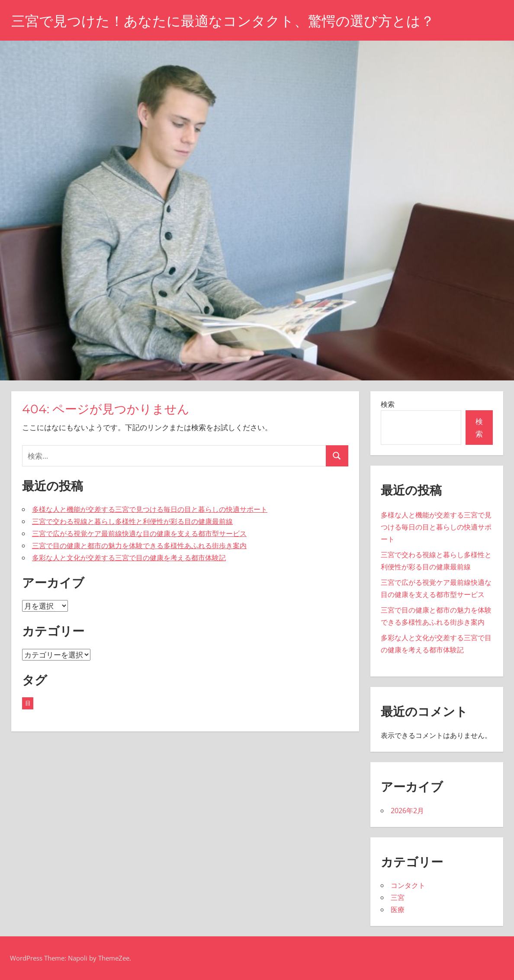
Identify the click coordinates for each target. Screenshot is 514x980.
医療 (398, 910)
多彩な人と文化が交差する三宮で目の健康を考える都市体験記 (129, 558)
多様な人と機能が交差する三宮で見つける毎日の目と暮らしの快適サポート (150, 509)
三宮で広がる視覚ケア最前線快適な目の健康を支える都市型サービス (139, 533)
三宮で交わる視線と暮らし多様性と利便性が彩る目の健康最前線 (132, 521)
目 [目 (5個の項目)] (28, 703)
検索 (388, 404)
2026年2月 (407, 811)
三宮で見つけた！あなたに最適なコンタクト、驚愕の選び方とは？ (223, 21)
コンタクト (408, 885)
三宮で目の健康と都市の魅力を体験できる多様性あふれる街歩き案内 (139, 546)
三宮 (398, 897)
